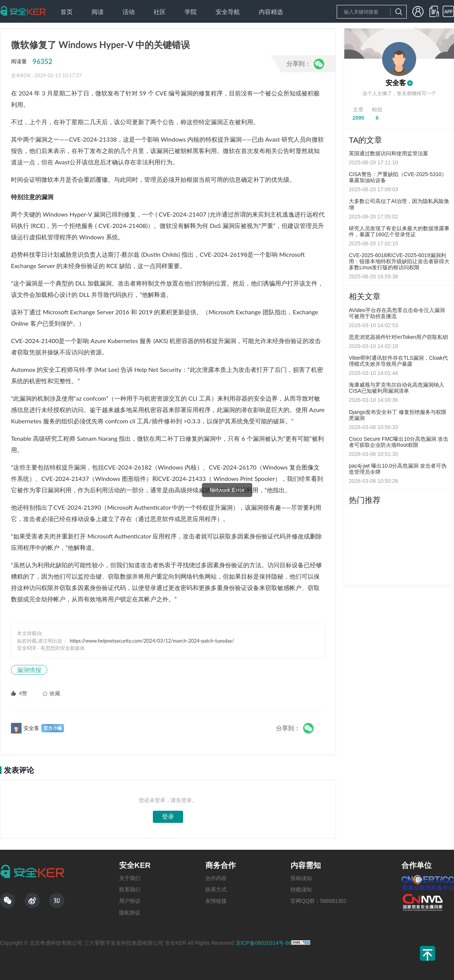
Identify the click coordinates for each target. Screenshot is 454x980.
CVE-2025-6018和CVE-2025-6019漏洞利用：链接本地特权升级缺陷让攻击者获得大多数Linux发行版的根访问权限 (399, 261)
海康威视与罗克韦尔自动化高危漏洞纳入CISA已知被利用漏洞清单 (396, 388)
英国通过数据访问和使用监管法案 (389, 153)
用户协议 (130, 901)
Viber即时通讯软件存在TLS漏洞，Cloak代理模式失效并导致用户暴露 (398, 361)
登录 (168, 817)
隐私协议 (130, 913)
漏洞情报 (29, 670)
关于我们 (130, 878)
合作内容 (216, 878)
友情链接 (216, 901)
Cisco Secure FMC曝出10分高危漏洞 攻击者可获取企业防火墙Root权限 (399, 442)
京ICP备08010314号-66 (264, 943)
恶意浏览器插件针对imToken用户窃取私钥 (398, 337)
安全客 (396, 83)
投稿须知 (301, 878)
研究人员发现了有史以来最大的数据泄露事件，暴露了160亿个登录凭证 (399, 231)
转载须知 (301, 889)
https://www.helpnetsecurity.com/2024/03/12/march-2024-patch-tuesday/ (152, 641)
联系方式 (216, 889)
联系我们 (130, 889)
